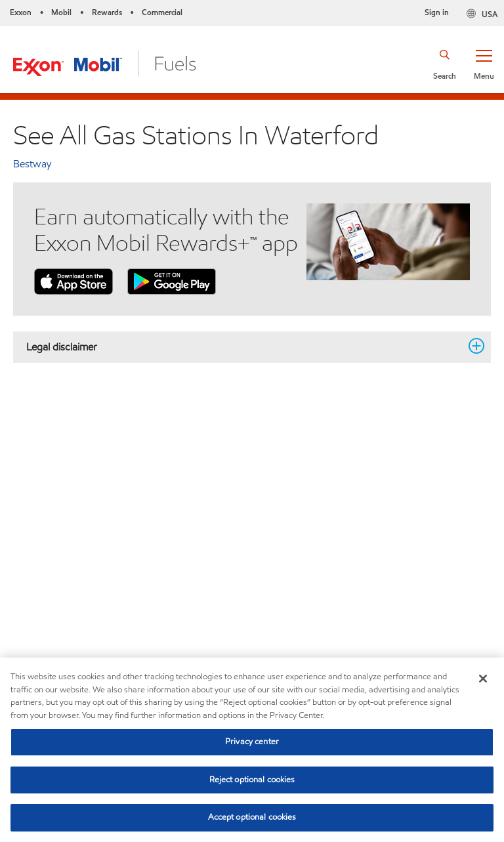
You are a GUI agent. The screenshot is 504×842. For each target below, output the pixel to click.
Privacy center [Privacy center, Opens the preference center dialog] (252, 742)
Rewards (107, 12)
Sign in (437, 12)
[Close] (483, 679)
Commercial (162, 12)
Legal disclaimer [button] (244, 347)
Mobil (61, 12)
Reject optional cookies (252, 780)
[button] (484, 64)
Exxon (21, 12)
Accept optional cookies (252, 817)
